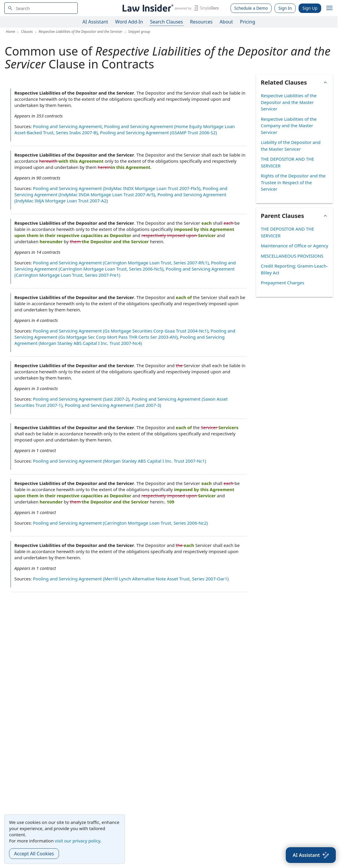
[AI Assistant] (311, 855)
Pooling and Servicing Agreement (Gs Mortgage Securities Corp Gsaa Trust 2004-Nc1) (121, 331)
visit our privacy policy (78, 841)
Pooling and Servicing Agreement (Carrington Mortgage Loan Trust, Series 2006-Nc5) (125, 266)
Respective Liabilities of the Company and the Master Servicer (289, 126)
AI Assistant (95, 22)
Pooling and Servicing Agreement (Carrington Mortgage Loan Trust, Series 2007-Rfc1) (121, 263)
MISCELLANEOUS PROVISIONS (292, 256)
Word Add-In (129, 22)
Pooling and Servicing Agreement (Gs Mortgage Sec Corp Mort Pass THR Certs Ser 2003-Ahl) (125, 334)
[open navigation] (329, 8)
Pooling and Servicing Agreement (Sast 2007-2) (81, 399)
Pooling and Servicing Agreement (67, 126)
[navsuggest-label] (41, 8)
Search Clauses (166, 22)
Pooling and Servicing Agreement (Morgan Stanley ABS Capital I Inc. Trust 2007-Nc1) (120, 461)
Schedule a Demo (251, 8)
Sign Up (310, 8)
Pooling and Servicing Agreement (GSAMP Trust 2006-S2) (159, 132)
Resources (201, 22)
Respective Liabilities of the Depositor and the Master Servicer (289, 102)
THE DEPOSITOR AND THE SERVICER (287, 162)
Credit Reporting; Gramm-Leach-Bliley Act (294, 269)
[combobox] (41, 8)
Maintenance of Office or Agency (294, 246)
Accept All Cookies (34, 854)
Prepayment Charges (282, 283)
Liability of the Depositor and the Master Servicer (291, 146)
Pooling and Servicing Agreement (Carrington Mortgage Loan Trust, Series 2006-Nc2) (120, 523)
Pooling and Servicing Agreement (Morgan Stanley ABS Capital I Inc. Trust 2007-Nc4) (120, 340)
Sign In (285, 8)
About (226, 22)
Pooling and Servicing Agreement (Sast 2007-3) (113, 405)
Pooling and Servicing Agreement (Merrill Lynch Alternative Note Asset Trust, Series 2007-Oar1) (131, 579)
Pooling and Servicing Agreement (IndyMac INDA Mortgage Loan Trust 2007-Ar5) (121, 191)
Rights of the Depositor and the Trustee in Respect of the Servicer (293, 182)
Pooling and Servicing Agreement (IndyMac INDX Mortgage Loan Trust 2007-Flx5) (117, 188)
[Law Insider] (170, 8)
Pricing (248, 22)
